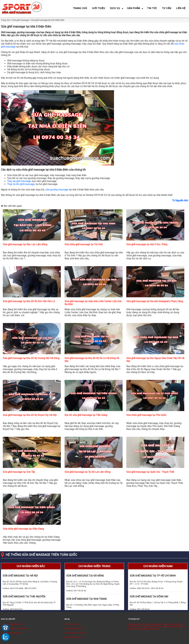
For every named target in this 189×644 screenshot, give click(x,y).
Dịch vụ (115, 8)
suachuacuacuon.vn (156, 624)
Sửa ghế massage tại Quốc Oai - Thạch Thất (150, 472)
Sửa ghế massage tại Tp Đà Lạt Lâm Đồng (87, 472)
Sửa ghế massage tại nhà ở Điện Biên (48, 20)
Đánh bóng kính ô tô (74, 637)
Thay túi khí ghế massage (21, 184)
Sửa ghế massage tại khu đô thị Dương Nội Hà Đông (31, 358)
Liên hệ (181, 8)
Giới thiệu (99, 8)
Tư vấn (167, 8)
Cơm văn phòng (72, 624)
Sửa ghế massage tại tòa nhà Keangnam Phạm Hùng (155, 301)
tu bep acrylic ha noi (155, 626)
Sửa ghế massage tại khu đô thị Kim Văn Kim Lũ (29, 301)
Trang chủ (80, 8)
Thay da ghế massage (19, 181)
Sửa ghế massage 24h (11, 633)
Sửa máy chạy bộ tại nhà (12, 624)
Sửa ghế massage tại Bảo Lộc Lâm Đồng (25, 244)
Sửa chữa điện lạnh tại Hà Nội (14, 628)
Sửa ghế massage (21, 20)
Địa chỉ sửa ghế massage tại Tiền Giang (86, 415)
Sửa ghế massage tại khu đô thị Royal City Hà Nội (30, 415)
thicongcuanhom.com (74, 628)
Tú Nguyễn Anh (180, 200)
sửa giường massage (57, 190)
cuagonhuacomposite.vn (148, 629)
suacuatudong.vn (174, 624)
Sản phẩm (134, 8)
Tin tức (152, 8)
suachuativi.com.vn (137, 626)
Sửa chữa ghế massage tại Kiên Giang (23, 529)
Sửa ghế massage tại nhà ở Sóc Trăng (147, 244)
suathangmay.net (173, 626)
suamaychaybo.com (137, 624)
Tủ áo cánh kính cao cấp (75, 633)
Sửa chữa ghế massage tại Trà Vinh (84, 244)
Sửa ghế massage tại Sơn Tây (19, 472)
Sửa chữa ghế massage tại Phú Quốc (146, 415)
